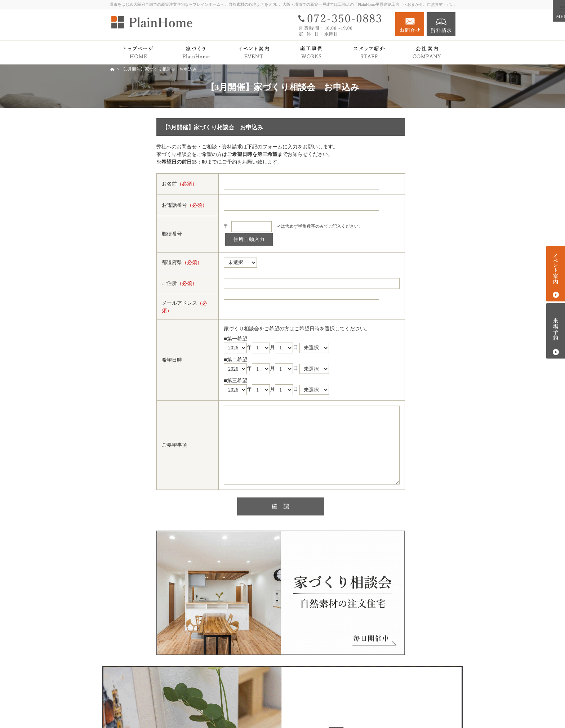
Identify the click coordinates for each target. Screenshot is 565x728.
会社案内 (388, 423)
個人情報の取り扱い (401, 497)
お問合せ (410, 24)
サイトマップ (393, 511)
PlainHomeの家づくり (402, 234)
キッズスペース (403, 468)
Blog (383, 394)
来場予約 (556, 331)
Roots (391, 248)
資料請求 (441, 24)
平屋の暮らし (393, 308)
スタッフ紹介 (400, 447)
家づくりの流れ (403, 269)
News (384, 408)
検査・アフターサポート (413, 280)
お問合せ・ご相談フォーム (412, 684)
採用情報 (388, 483)
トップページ (393, 220)
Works (385, 323)
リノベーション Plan (401, 365)
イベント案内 (393, 380)
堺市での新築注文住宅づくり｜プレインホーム (371, 711)
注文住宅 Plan (393, 351)
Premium (388, 294)
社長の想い (398, 437)
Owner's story (392, 337)
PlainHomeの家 (402, 259)
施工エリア (398, 458)
